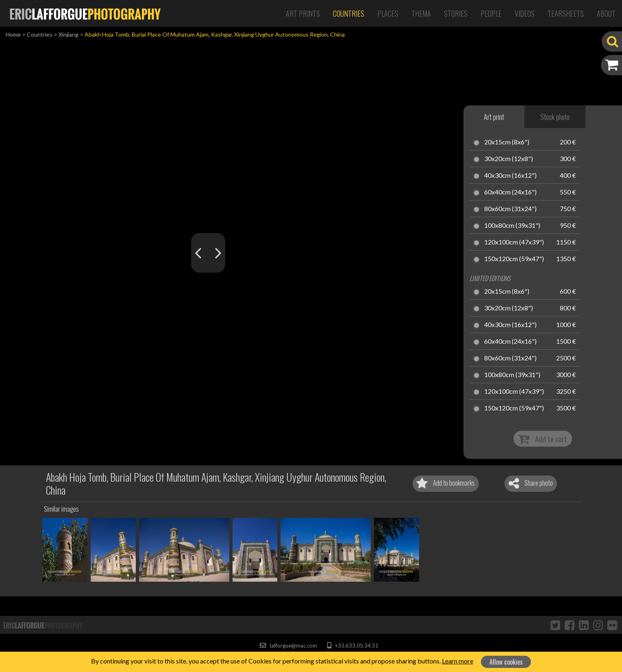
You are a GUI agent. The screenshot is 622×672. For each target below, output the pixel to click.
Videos (525, 13)
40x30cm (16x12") (510, 176)
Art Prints (303, 13)
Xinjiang (69, 34)
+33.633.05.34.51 (353, 646)
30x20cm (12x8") (509, 159)
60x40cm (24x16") (510, 192)
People (491, 13)
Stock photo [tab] (555, 117)
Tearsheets (566, 13)
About (606, 13)
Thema (421, 13)
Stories (456, 13)
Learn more (458, 661)
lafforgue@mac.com (288, 646)
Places (388, 13)
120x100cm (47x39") (514, 242)
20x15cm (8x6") (507, 142)
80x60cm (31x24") (510, 209)
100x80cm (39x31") (512, 226)
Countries (349, 13)
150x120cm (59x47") (514, 259)
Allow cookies (506, 662)
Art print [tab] (494, 117)
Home (13, 34)
